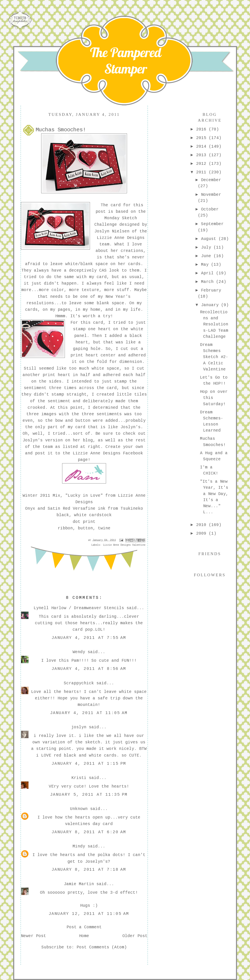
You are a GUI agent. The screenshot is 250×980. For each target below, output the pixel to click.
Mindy (79, 846)
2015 (203, 138)
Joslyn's (131, 427)
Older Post (135, 936)
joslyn (79, 727)
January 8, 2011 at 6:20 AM (89, 832)
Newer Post (33, 936)
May (206, 265)
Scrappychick (79, 683)
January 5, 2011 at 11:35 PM (89, 795)
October (210, 209)
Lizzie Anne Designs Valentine (124, 545)
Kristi (79, 778)
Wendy (79, 652)
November (211, 195)
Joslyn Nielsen (112, 231)
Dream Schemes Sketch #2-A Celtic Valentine (214, 357)
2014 (203, 147)
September (212, 224)
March (209, 282)
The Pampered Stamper (126, 61)
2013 (203, 155)
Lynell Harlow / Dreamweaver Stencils (79, 608)
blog (88, 440)
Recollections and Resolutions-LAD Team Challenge (214, 324)
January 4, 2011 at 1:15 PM (89, 764)
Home (84, 936)
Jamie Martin (79, 884)
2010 (203, 525)
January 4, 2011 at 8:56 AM (89, 669)
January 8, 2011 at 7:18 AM (89, 870)
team (48, 447)
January (211, 305)
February (211, 290)
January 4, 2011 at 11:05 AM (89, 713)
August (210, 239)
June (207, 256)
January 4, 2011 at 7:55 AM (89, 638)
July (207, 248)
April (209, 273)
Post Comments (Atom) (102, 947)
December (211, 180)
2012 (203, 164)
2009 (203, 534)
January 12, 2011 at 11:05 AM (89, 914)
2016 (203, 129)
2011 (203, 172)
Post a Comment (84, 927)
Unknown (79, 809)
